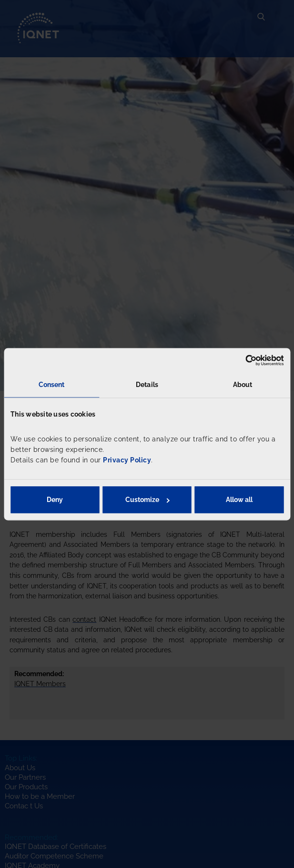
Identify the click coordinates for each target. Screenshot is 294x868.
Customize (147, 500)
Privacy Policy (127, 460)
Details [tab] (147, 385)
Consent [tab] (52, 385)
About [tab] (243, 385)
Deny (55, 500)
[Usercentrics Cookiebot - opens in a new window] (242, 360)
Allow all (239, 500)
